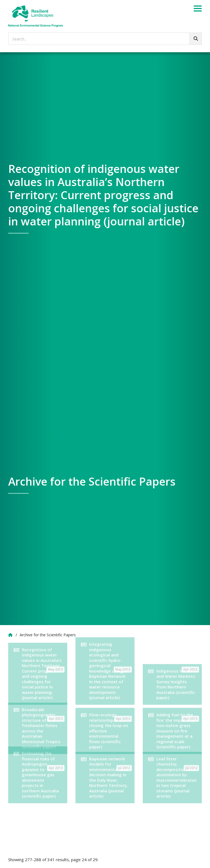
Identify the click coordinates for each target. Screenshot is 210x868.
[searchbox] (105, 39)
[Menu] (198, 9)
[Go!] (196, 39)
